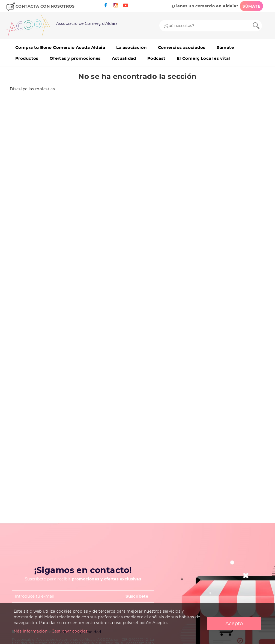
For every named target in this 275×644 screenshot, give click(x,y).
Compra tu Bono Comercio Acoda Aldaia (60, 47)
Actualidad (124, 58)
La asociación (131, 47)
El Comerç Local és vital (204, 58)
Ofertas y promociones (75, 58)
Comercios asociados (182, 47)
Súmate (225, 47)
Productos (27, 58)
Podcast (156, 58)
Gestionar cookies (70, 631)
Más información (31, 631)
